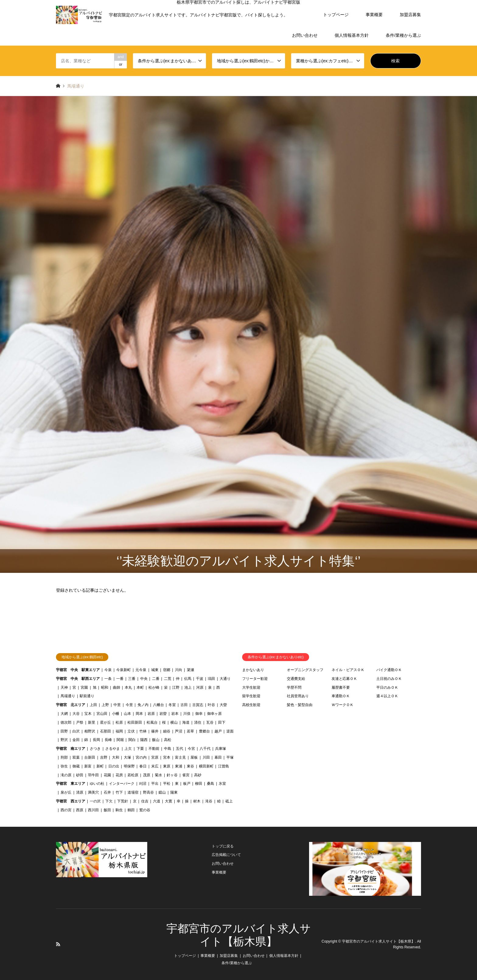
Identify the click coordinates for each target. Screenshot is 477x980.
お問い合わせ (305, 35)
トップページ (336, 15)
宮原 (155, 757)
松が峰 (154, 687)
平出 (155, 784)
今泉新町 (124, 670)
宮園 (84, 687)
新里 (92, 722)
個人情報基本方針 (352, 35)
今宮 (191, 749)
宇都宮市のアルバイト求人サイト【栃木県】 (378, 941)
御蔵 (76, 766)
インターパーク (122, 784)
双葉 (76, 757)
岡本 (139, 714)
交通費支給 (296, 679)
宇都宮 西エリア (71, 801)
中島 (168, 749)
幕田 (218, 757)
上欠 (128, 749)
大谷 (76, 714)
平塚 (230, 757)
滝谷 (209, 801)
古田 (184, 705)
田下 (222, 722)
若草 (190, 731)
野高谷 (148, 792)
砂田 (80, 775)
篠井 (155, 731)
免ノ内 (143, 705)
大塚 (127, 757)
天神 (64, 687)
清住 (198, 722)
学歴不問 (294, 687)
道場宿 (133, 792)
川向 (179, 670)
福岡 (119, 731)
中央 (144, 679)
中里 (117, 705)
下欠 (109, 801)
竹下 (119, 792)
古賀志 (198, 705)
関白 (132, 740)
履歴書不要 (341, 687)
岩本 (175, 714)
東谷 (190, 766)
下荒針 (123, 801)
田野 (64, 731)
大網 (64, 714)
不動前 (154, 749)
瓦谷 (210, 722)
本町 (140, 687)
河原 (200, 687)
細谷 (167, 731)
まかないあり (253, 670)
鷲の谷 (145, 810)
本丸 (128, 687)
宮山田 (102, 714)
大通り (225, 679)
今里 (129, 705)
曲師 (117, 687)
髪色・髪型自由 (300, 705)
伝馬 (188, 679)
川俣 (187, 714)
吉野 (104, 757)
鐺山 (162, 792)
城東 (155, 670)
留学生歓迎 (251, 696)
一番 (120, 679)
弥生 (64, 766)
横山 (174, 722)
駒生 (119, 810)
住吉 (145, 801)
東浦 (179, 766)
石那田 (106, 731)
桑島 (211, 784)
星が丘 (106, 722)
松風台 (152, 722)
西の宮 (66, 810)
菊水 (158, 775)
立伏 (131, 731)
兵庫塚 (221, 749)
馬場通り (68, 696)
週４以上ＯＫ (387, 696)
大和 (116, 757)
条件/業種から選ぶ (403, 35)
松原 (119, 722)
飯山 (156, 740)
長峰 (108, 740)
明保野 (129, 766)
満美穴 (93, 792)
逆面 (230, 731)
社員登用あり (298, 696)
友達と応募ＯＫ (344, 679)
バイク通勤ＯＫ (389, 670)
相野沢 (90, 731)
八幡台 (158, 705)
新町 (100, 766)
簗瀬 (190, 670)
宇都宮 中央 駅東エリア (78, 670)
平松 (167, 784)
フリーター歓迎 (255, 679)
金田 (76, 740)
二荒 (168, 679)
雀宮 (186, 775)
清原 (80, 792)
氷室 (222, 784)
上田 (93, 705)
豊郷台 (204, 731)
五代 (179, 749)
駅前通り (87, 696)
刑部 (64, 757)
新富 (88, 766)
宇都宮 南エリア (71, 749)
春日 (143, 766)
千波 (200, 679)
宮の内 (141, 757)
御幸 (199, 714)
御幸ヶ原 (214, 714)
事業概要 (374, 15)
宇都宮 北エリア (71, 705)
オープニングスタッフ (305, 670)
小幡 (116, 714)
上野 (105, 705)
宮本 (167, 757)
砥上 (229, 801)
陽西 (144, 740)
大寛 (169, 801)
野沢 (64, 740)
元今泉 (141, 670)
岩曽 (163, 714)
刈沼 (143, 784)
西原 (80, 810)
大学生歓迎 (251, 687)
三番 (132, 679)
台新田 (90, 757)
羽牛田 (93, 775)
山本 (127, 714)
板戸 (187, 784)
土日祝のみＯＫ (389, 679)
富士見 (180, 757)
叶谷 (211, 705)
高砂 (198, 775)
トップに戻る (223, 846)
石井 (107, 792)
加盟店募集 (410, 15)
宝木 (88, 714)
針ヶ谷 (172, 775)
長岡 (96, 740)
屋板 (194, 757)
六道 (157, 801)
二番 (156, 679)
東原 (167, 766)
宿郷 (167, 670)
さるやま (113, 749)
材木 (197, 801)
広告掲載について (226, 855)
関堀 (120, 740)
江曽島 (224, 766)
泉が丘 (66, 792)
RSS (58, 944)
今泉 (108, 670)
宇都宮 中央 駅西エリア (78, 679)
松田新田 (135, 722)
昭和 (105, 687)
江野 (176, 687)
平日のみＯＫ (387, 687)
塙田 (211, 679)
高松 (168, 740)
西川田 (93, 810)
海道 (186, 722)
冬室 (172, 705)
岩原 (151, 714)
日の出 (114, 766)
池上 (188, 687)
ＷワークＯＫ (343, 705)
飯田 (107, 810)
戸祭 (80, 722)
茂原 (147, 775)
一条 (108, 679)
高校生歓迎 (251, 705)
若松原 (133, 775)
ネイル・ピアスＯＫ (348, 670)
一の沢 (95, 801)
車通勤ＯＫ (341, 696)
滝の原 (66, 775)
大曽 (223, 705)
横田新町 (206, 766)
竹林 (143, 731)
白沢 (76, 731)
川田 (206, 757)
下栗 (140, 749)
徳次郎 (66, 722)
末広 (155, 766)
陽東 (174, 792)
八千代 (205, 749)
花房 (119, 775)
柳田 (199, 784)
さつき (95, 749)
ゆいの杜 (97, 784)
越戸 (218, 731)
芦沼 (179, 731)
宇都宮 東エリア (71, 784)
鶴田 (131, 810)
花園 (107, 775)
